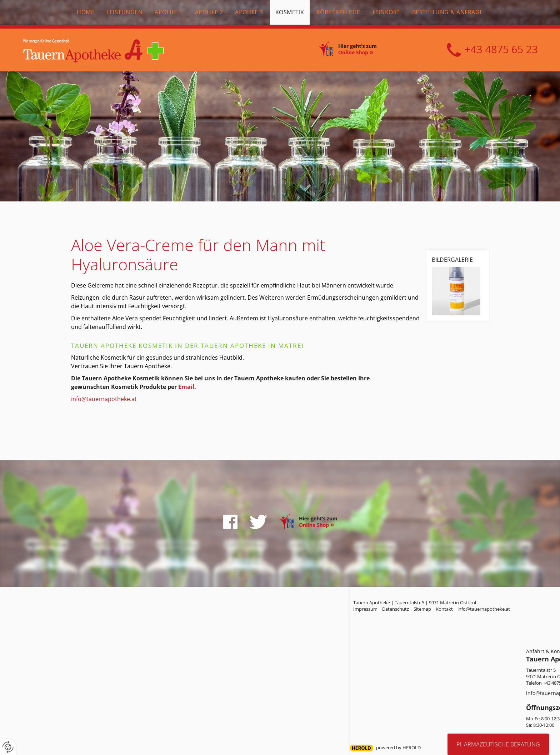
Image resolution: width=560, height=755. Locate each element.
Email (186, 387)
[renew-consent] (8, 747)
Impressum (365, 609)
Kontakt (444, 609)
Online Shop (355, 50)
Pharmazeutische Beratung (498, 744)
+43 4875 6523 (492, 50)
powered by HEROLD (398, 747)
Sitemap (422, 609)
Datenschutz (396, 609)
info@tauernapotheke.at (104, 399)
